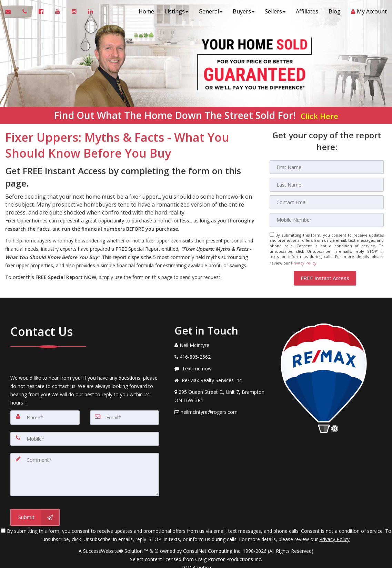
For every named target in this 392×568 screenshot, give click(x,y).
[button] (325, 274)
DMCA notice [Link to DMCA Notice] (196, 560)
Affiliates (307, 14)
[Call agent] (25, 14)
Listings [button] (176, 14)
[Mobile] (327, 219)
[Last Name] (327, 184)
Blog (335, 14)
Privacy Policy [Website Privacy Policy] (304, 260)
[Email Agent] (11, 14)
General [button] (210, 14)
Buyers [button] (244, 14)
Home (146, 14)
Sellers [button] (275, 14)
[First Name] (327, 167)
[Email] (327, 201)
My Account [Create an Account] (369, 14)
